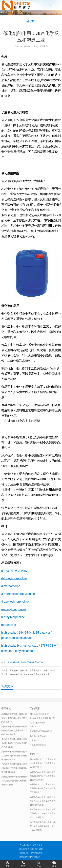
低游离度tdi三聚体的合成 (41, 731)
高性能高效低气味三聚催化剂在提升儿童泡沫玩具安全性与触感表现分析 (14, 718)
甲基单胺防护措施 (38, 745)
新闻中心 (31, 21)
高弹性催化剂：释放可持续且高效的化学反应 (30, 674)
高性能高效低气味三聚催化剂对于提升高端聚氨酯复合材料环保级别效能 (14, 781)
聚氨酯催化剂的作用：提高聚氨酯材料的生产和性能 (33, 670)
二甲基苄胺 (35, 740)
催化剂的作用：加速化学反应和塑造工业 (25, 662)
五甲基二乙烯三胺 (38, 736)
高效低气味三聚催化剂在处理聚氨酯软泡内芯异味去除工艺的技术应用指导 (14, 731)
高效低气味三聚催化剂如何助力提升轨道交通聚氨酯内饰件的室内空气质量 (14, 756)
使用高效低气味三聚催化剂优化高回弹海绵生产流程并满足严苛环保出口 (14, 743)
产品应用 (35, 708)
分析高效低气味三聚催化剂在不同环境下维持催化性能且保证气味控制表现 (14, 768)
